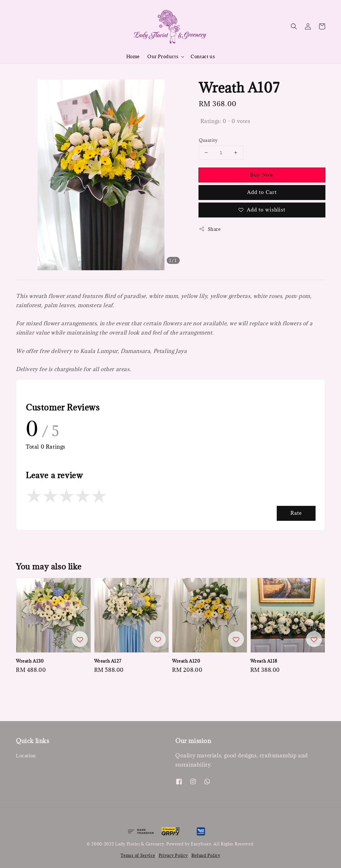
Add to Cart (262, 192)
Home (133, 56)
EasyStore (201, 844)
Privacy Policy (173, 855)
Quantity (208, 140)
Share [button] (210, 229)
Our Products (163, 57)
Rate (296, 513)
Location (26, 756)
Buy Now (262, 175)
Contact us (203, 56)
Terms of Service (138, 855)
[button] (294, 26)
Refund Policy (206, 855)
